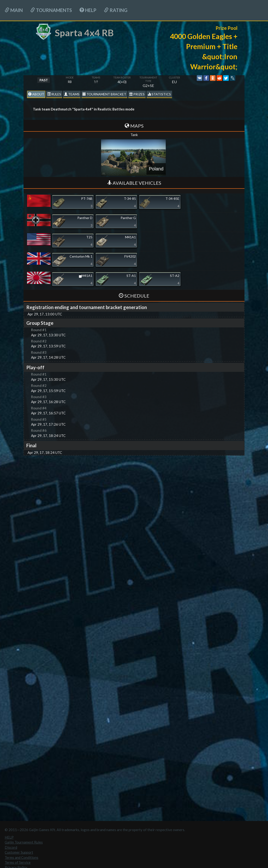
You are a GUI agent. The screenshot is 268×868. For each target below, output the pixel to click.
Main (14, 10)
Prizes (137, 94)
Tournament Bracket (104, 94)
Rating (116, 10)
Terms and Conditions (22, 857)
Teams (72, 94)
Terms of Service (18, 862)
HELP (88, 10)
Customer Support (19, 852)
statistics (159, 94)
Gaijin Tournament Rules (24, 842)
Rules (54, 94)
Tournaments (51, 10)
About (36, 94)
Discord (11, 847)
